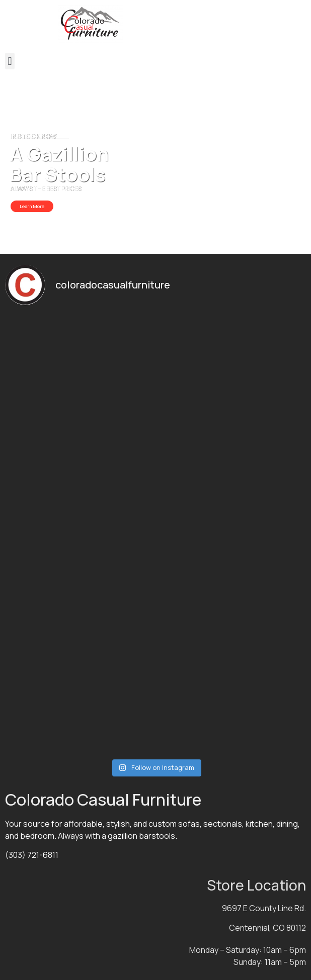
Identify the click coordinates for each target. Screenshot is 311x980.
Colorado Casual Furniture (103, 800)
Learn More (32, 206)
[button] (10, 61)
